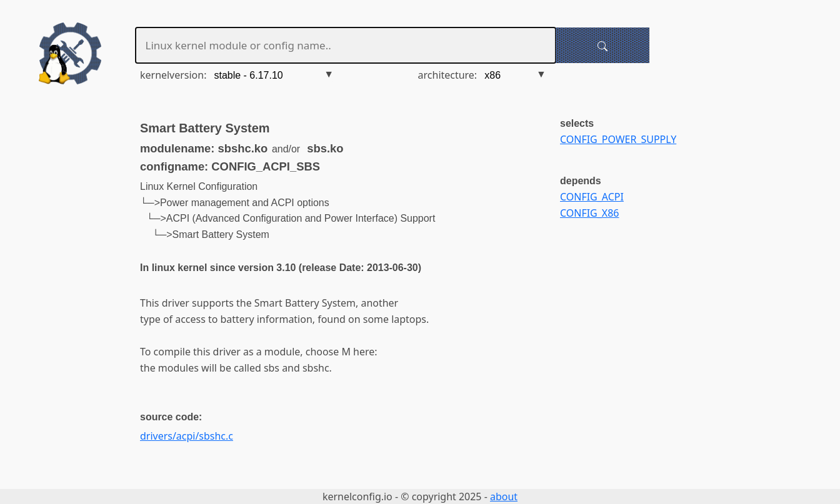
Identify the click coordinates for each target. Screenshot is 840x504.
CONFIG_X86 (589, 213)
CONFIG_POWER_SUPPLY (618, 139)
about (504, 497)
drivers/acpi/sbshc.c (187, 436)
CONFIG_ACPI (592, 197)
